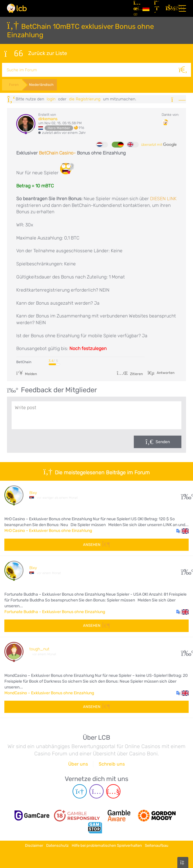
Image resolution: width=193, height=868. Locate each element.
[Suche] (184, 70)
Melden (27, 373)
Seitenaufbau (157, 845)
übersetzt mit (159, 144)
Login (51, 98)
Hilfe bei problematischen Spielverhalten (107, 845)
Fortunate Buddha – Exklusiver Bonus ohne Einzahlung (55, 611)
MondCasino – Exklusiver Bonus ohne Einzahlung (49, 693)
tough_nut (39, 649)
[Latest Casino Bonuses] (17, 8)
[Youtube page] (113, 792)
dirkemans (48, 118)
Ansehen (96, 544)
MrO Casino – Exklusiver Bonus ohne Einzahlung (48, 530)
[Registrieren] (158, 8)
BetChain (24, 361)
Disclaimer (34, 845)
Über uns (78, 765)
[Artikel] (136, 8)
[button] (182, 530)
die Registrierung (85, 98)
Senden (163, 442)
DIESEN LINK (163, 198)
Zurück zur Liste (36, 53)
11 (185, 495)
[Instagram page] (96, 792)
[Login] (169, 8)
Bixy (33, 492)
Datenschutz (57, 845)
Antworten (165, 372)
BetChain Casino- (57, 153)
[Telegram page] (80, 792)
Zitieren (130, 373)
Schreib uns (112, 765)
